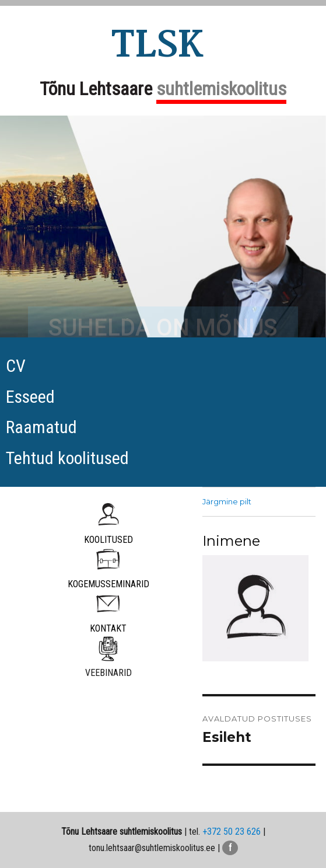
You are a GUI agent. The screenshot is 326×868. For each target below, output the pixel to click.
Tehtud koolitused (67, 458)
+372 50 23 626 (232, 832)
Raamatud (41, 427)
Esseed (30, 397)
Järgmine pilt (227, 501)
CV (16, 366)
